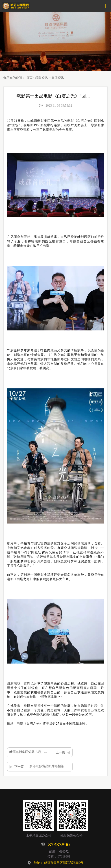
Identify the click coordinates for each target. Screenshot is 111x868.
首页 (29, 78)
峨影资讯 (41, 78)
